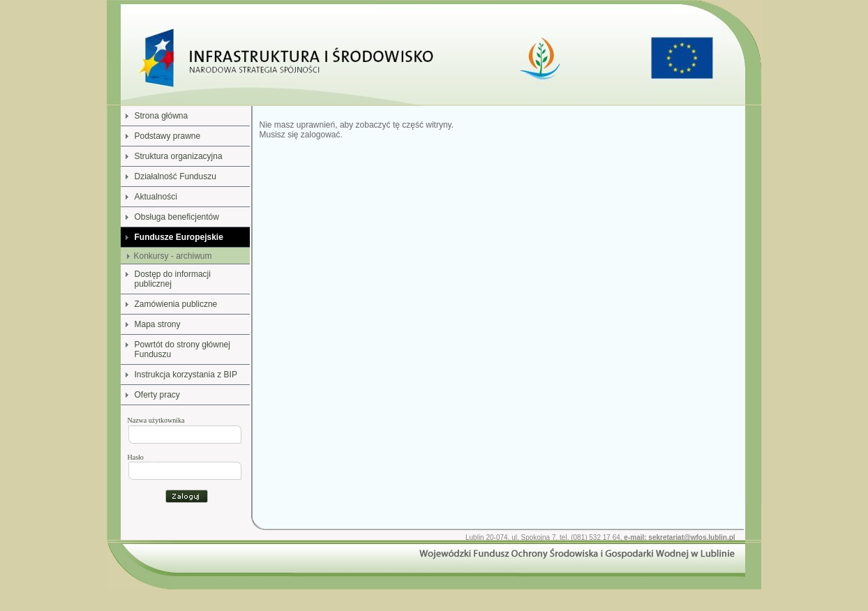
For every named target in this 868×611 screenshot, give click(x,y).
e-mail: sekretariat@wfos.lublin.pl (679, 537)
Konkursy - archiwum (173, 256)
